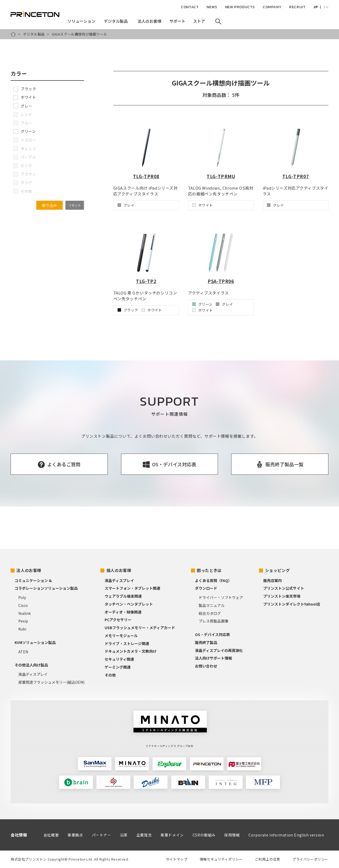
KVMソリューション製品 (35, 642)
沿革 (124, 835)
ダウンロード (206, 588)
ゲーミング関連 (118, 667)
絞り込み (50, 205)
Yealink (24, 613)
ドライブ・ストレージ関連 (127, 643)
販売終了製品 (206, 642)
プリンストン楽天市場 (282, 596)
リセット (75, 205)
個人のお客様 (119, 570)
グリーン (24, 131)
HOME (13, 34)
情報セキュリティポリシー (221, 859)
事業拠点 (75, 835)
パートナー (102, 835)
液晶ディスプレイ (33, 674)
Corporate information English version (286, 835)
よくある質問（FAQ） (213, 580)
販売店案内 (273, 580)
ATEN (23, 652)
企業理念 (144, 835)
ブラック (25, 89)
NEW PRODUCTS (240, 7)
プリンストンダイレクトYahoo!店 (292, 604)
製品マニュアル (212, 605)
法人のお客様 (29, 570)
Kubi (22, 629)
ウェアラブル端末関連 (123, 596)
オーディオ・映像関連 (123, 612)
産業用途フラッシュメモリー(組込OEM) (51, 682)
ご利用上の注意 (267, 859)
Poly (22, 597)
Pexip (23, 621)
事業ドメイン (172, 835)
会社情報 (19, 835)
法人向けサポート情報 (213, 658)
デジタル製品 (34, 34)
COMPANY (272, 7)
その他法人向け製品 (31, 665)
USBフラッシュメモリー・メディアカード (140, 628)
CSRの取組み (204, 835)
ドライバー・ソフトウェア (221, 597)
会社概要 (51, 835)
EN (326, 7)
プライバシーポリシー (310, 859)
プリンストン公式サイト (284, 588)
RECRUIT (297, 7)
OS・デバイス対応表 (212, 634)
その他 (110, 675)
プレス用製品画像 (213, 621)
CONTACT (190, 7)
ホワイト (25, 97)
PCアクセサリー (118, 620)
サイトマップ (177, 859)
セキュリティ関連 (119, 659)
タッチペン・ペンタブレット (129, 604)
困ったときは (209, 570)
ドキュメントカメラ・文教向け (131, 651)
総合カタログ (210, 613)
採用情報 (232, 835)
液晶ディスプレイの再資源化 (219, 650)
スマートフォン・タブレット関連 (132, 588)
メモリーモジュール (121, 636)
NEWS (212, 7)
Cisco (23, 605)
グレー (23, 106)
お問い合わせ (206, 666)
